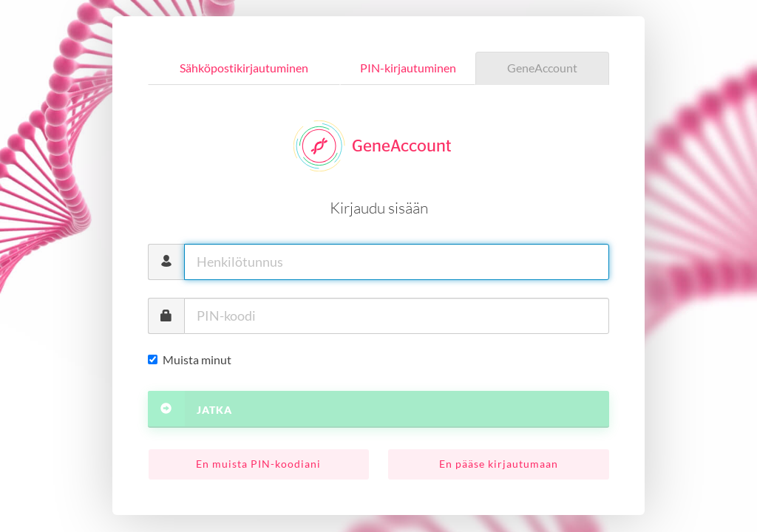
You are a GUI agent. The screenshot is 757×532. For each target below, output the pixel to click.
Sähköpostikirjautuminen (244, 68)
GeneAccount (542, 68)
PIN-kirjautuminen (408, 68)
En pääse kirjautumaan (499, 464)
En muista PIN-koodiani (258, 464)
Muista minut (190, 359)
